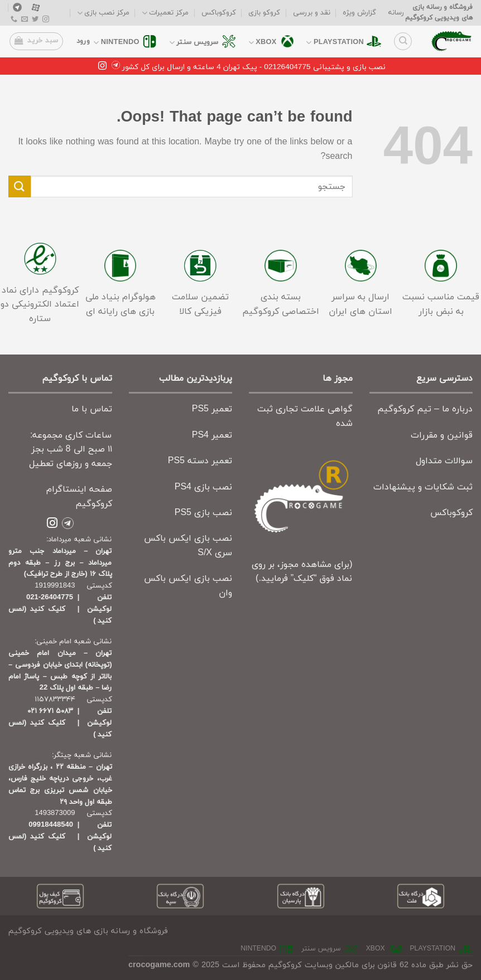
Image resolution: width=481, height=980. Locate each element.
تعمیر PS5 (212, 409)
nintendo (116, 43)
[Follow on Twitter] (35, 20)
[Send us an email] (25, 20)
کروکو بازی (264, 13)
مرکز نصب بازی (103, 13)
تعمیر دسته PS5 (200, 461)
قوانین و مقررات (442, 435)
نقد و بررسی (312, 13)
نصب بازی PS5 (203, 513)
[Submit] (20, 186)
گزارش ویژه (359, 13)
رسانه (396, 13)
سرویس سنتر (194, 43)
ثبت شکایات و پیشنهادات (423, 487)
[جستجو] (403, 41)
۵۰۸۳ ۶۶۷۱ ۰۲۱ (50, 711)
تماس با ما (92, 409)
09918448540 (51, 825)
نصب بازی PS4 (203, 487)
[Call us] (14, 20)
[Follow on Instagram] (46, 20)
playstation (335, 43)
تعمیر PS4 (212, 435)
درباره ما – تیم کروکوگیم (425, 409)
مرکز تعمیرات (165, 13)
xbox (263, 43)
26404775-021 (50, 598)
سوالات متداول (444, 461)
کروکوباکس (219, 13)
